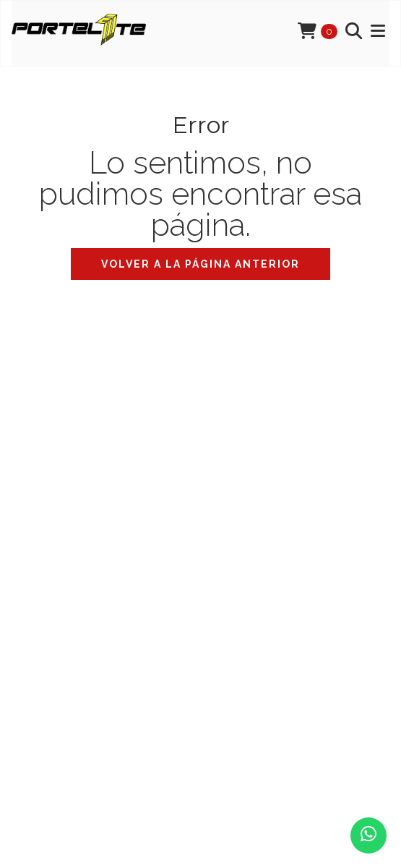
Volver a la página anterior (200, 264)
